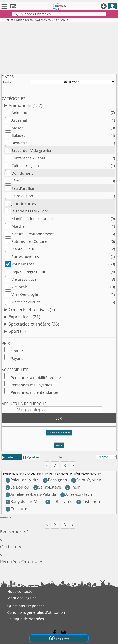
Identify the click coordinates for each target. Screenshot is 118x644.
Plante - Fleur (23, 249)
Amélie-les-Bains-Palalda (31, 494)
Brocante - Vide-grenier (32, 150)
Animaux (19, 113)
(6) (113, 241)
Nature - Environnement (33, 234)
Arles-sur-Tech (76, 494)
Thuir (73, 487)
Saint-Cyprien (86, 480)
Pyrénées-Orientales (22, 561)
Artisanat (19, 120)
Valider (59, 445)
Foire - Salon (22, 196)
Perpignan (55, 480)
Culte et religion (25, 166)
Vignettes (31, 457)
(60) (112, 264)
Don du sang (22, 173)
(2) (113, 158)
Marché (18, 226)
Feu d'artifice (23, 188)
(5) (113, 234)
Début (8, 82)
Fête (15, 181)
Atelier (17, 128)
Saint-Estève (47, 487)
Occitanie (10, 547)
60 (59, 638)
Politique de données (26, 619)
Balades (18, 135)
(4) (113, 135)
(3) (113, 181)
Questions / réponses (26, 606)
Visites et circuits (26, 302)
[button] (59, 434)
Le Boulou (17, 487)
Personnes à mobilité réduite (36, 377)
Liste (8, 457)
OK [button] (59, 418)
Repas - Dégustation (29, 272)
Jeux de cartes (24, 203)
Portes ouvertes (25, 256)
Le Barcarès (59, 501)
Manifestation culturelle (32, 219)
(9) (113, 128)
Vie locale (20, 287)
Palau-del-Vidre (22, 480)
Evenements (13, 532)
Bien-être (19, 143)
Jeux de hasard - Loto (30, 211)
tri (61, 457)
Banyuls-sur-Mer (23, 501)
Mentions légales (22, 598)
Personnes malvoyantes (31, 385)
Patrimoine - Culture (29, 241)
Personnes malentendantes (35, 392)
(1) (113, 120)
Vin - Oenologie (25, 294)
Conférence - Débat (28, 158)
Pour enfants (23, 264)
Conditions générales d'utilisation (36, 612)
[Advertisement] (59, 47)
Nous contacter (20, 591)
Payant (17, 358)
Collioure (16, 509)
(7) (113, 113)
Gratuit (17, 351)
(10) (112, 287)
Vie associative (24, 279)
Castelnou (88, 501)
